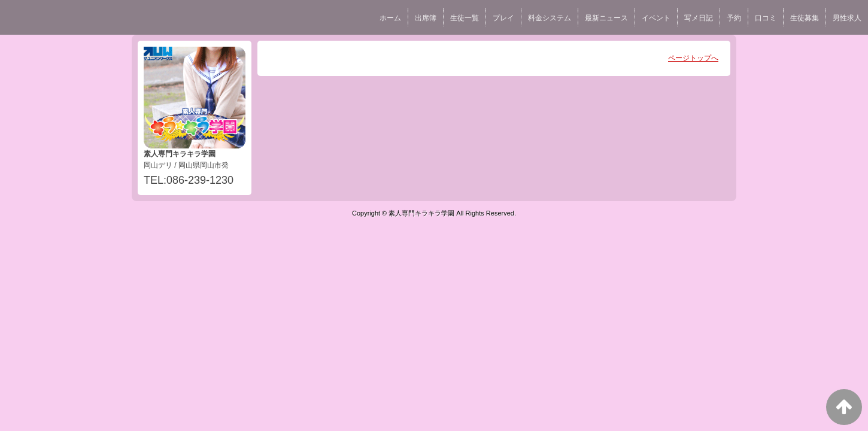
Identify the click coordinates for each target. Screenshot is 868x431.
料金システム (550, 18)
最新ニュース (606, 18)
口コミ (766, 18)
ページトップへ (693, 58)
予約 (734, 18)
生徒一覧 (465, 18)
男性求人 (847, 18)
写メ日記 (699, 18)
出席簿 (426, 18)
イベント (656, 18)
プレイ (503, 18)
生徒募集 (805, 18)
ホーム (390, 18)
